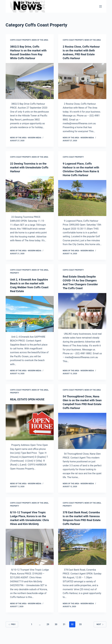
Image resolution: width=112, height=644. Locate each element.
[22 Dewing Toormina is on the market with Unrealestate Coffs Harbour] (30, 194)
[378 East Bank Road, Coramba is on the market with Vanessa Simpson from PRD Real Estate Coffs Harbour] (82, 555)
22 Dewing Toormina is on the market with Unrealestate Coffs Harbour (29, 167)
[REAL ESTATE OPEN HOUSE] (30, 422)
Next (100, 632)
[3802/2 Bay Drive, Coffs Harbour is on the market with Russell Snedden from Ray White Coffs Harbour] (30, 81)
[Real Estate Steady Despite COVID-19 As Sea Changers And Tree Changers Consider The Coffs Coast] (82, 311)
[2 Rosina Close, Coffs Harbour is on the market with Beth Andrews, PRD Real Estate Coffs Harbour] (82, 81)
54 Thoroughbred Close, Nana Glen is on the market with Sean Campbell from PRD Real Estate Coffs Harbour (81, 404)
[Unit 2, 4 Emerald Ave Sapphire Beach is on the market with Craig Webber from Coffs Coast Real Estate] (30, 314)
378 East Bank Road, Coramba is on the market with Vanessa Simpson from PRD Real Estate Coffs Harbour (81, 524)
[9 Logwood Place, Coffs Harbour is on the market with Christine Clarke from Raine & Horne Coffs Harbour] (82, 198)
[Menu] (101, 6)
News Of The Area (40, 40)
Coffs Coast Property (21, 40)
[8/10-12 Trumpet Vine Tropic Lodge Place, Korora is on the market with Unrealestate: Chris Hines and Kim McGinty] (30, 551)
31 (64, 632)
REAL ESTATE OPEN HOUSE (29, 399)
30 (56, 632)
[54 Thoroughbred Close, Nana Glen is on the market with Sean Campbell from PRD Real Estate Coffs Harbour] (82, 435)
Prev (12, 632)
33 (80, 632)
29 (48, 632)
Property (15, 273)
